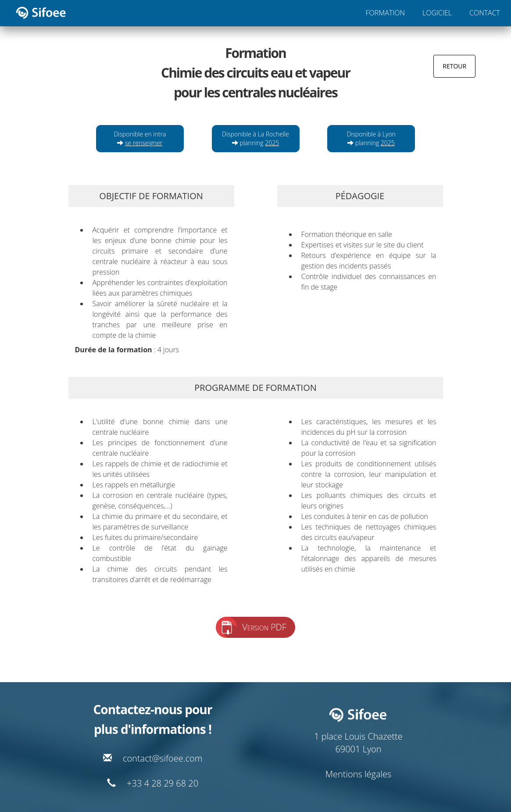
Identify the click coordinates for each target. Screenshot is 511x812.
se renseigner (144, 143)
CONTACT (485, 13)
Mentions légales (359, 774)
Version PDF (264, 627)
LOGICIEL (437, 13)
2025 (272, 143)
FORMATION (385, 13)
